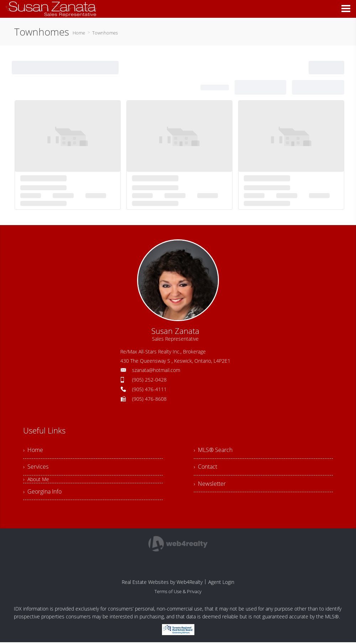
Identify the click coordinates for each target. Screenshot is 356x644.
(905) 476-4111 (149, 389)
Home (79, 33)
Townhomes (105, 33)
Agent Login (221, 584)
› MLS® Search (213, 450)
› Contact (205, 468)
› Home (33, 450)
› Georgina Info (42, 493)
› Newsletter (210, 485)
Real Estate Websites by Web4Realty (162, 584)
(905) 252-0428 (149, 380)
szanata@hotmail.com (156, 370)
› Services (36, 468)
